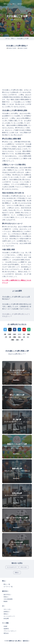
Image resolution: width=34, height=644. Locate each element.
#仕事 (10, 334)
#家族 (15, 337)
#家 (10, 337)
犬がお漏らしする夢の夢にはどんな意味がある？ (16, 298)
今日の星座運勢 (8, 599)
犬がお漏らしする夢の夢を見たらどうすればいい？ (16, 315)
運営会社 (6, 633)
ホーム (7, 38)
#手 (6, 337)
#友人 (19, 337)
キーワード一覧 (8, 587)
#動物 (28, 334)
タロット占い (24, 567)
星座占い (17, 573)
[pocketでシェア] (24, 330)
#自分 (15, 334)
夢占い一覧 (7, 584)
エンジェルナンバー (12, 567)
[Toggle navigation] (7, 7)
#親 (5, 334)
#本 (24, 337)
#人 (28, 337)
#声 (22, 340)
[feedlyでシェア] (29, 330)
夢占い (13, 38)
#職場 (13, 340)
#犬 (24, 334)
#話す (17, 340)
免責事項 (6, 629)
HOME (5, 626)
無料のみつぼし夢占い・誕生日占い (14, 4)
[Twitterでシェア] (5, 330)
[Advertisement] (17, 71)
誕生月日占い (7, 595)
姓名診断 (6, 618)
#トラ (19, 334)
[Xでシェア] (10, 330)
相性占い (6, 614)
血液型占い (7, 612)
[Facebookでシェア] (15, 330)
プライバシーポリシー (10, 631)
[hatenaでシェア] (19, 330)
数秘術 (6, 601)
